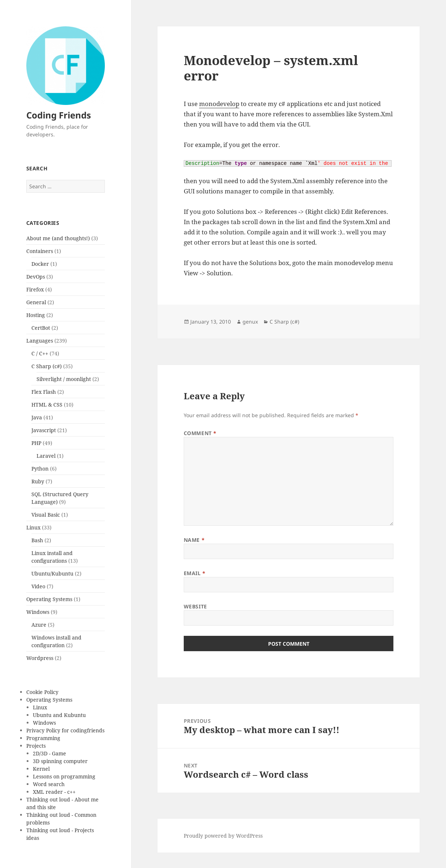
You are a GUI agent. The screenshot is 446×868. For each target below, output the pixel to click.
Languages (40, 341)
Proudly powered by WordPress (223, 836)
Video (38, 586)
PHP (36, 443)
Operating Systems (49, 599)
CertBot (41, 328)
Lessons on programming (64, 776)
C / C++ (40, 353)
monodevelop (219, 104)
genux (250, 322)
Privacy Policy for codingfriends (65, 730)
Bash (37, 540)
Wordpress (40, 658)
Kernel (41, 769)
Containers (40, 251)
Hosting (36, 315)
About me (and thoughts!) (58, 238)
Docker (40, 264)
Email (195, 573)
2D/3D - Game (49, 753)
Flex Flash (44, 392)
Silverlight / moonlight (64, 379)
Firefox (35, 289)
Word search (49, 784)
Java (37, 417)
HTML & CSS (47, 405)
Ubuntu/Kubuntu (52, 573)
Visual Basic (46, 515)
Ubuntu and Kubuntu (59, 715)
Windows (38, 612)
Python (40, 469)
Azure (39, 625)
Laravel (46, 456)
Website (195, 606)
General (36, 302)
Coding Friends (59, 115)
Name (194, 540)
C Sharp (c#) (47, 366)
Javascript (44, 430)
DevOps (36, 277)
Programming (43, 738)
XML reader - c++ (54, 792)
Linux (33, 527)
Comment (200, 433)
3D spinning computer (60, 761)
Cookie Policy (42, 692)
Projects (36, 746)
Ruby (38, 481)
